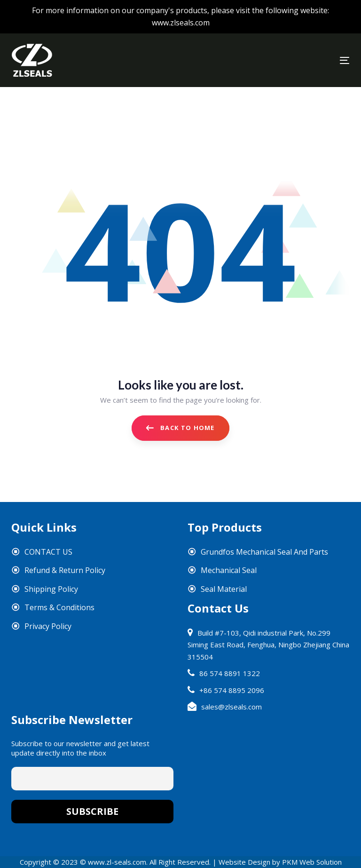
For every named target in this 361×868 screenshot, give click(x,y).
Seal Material (224, 589)
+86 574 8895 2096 (232, 690)
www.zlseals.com (181, 23)
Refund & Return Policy (65, 570)
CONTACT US (48, 552)
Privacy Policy (48, 626)
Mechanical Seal (229, 570)
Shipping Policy (51, 589)
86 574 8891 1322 (230, 673)
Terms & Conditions (59, 607)
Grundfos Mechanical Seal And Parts (264, 552)
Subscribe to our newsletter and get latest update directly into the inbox (80, 748)
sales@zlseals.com (232, 707)
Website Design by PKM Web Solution (280, 862)
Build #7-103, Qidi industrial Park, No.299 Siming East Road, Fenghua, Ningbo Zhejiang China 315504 (268, 645)
